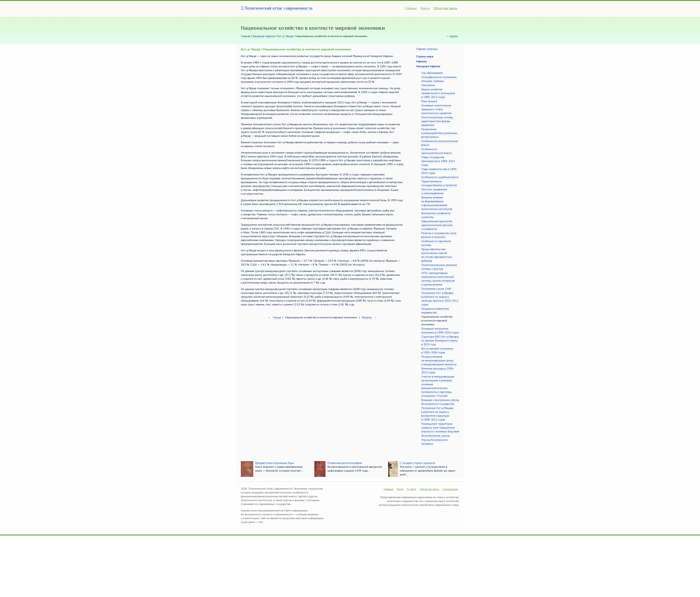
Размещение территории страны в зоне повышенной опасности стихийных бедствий (440, 428)
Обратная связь (445, 8)
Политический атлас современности (279, 8)
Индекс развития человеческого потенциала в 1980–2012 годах (438, 93)
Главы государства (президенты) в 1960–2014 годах (438, 161)
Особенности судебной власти (440, 177)
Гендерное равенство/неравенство (435, 311)
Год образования (432, 73)
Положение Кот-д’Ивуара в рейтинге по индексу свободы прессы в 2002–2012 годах (440, 299)
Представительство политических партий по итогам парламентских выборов (437, 255)
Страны (411, 8)
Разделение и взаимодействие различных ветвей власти (439, 133)
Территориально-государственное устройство (439, 183)
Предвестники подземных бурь (274, 463)
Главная (246, 36)
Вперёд (367, 317)
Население (428, 85)
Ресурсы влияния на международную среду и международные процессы (439, 361)
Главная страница (427, 49)
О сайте (412, 489)
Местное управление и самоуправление (434, 191)
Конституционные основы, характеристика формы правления (437, 121)
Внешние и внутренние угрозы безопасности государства (440, 402)
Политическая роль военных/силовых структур (439, 267)
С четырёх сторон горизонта (417, 463)
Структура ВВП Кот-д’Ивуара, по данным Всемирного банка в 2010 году (440, 341)
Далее (454, 36)
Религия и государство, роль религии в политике (439, 235)
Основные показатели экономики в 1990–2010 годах (440, 331)
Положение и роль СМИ (436, 289)
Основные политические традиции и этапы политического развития (436, 109)
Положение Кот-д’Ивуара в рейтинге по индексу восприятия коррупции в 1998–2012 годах (437, 414)
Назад (277, 317)
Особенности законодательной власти (437, 151)
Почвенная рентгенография (345, 463)
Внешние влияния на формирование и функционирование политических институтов (437, 203)
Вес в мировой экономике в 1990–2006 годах (437, 351)
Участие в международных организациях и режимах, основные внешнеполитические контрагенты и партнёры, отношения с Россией (438, 386)
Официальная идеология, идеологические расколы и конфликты (437, 225)
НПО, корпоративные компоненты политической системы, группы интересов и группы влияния (438, 279)
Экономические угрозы (436, 436)
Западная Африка (264, 36)
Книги (425, 8)
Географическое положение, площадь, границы (439, 79)
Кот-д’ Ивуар (285, 36)
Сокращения (450, 489)
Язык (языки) (429, 101)
